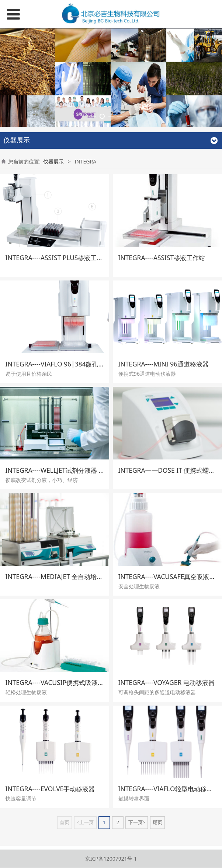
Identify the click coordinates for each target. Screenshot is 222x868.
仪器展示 (53, 275)
